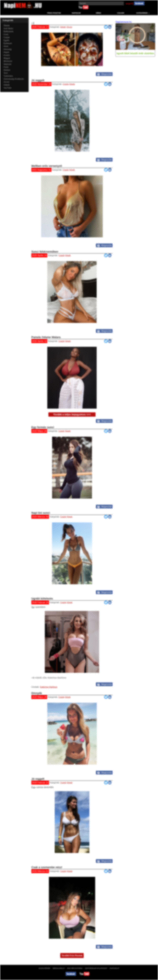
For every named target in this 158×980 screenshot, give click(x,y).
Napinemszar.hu (124, 22)
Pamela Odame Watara (46, 337)
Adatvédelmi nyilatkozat (96, 968)
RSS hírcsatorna (75, 968)
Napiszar (76, 13)
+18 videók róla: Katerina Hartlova (49, 678)
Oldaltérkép (45, 968)
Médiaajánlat (59, 968)
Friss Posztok (54, 13)
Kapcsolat (114, 968)
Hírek (99, 13)
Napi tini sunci (41, 513)
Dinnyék (37, 693)
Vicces (69, 27)
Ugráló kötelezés (42, 599)
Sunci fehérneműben (45, 252)
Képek (63, 27)
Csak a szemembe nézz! (47, 867)
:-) (33, 23)
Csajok (121, 13)
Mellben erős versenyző (47, 166)
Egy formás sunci (43, 427)
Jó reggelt (38, 80)
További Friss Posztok (72, 956)
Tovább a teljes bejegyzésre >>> (72, 414)
